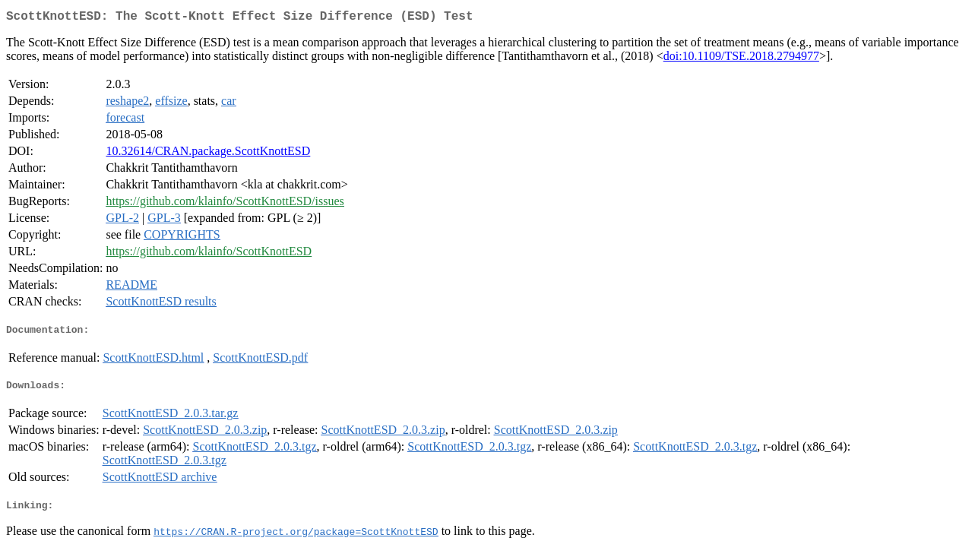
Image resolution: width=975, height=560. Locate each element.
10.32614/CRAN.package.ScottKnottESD (208, 154)
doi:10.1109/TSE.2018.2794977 (741, 59)
